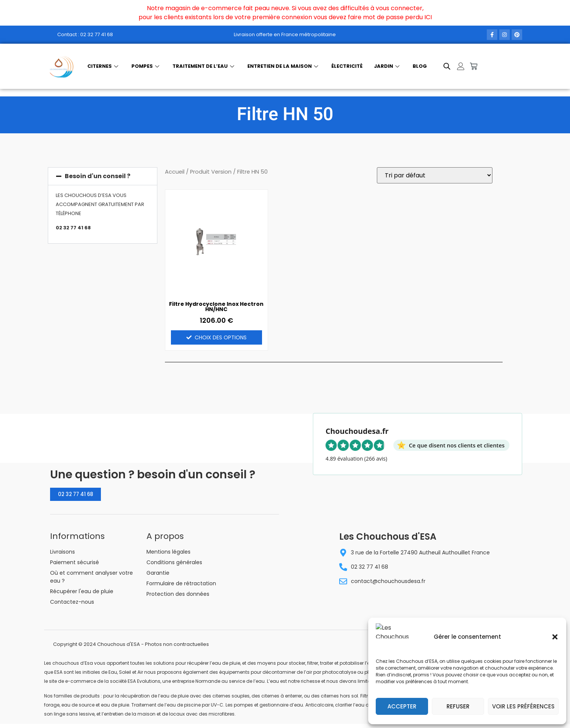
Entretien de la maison (284, 66)
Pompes (146, 66)
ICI (428, 17)
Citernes (104, 66)
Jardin (388, 66)
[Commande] (435, 175)
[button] (555, 641)
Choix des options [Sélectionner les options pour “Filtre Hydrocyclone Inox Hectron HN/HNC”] (221, 337)
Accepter (402, 706)
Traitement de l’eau (204, 66)
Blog (420, 66)
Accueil (175, 172)
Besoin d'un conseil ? (98, 176)
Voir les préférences (523, 706)
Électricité (347, 66)
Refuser (458, 706)
